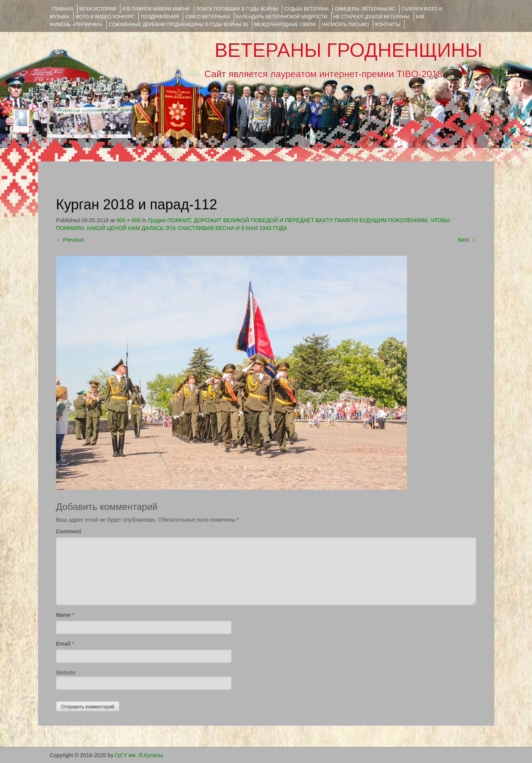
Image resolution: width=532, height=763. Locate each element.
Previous (70, 240)
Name (64, 615)
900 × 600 (128, 220)
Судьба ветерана (306, 9)
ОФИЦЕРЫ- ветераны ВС (365, 9)
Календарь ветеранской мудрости (282, 17)
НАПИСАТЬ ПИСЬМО (346, 25)
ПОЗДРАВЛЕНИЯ (160, 17)
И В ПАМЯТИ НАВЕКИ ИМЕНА (156, 9)
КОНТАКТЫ (388, 25)
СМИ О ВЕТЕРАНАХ (207, 17)
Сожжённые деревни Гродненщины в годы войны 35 (178, 25)
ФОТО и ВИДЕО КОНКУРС (105, 17)
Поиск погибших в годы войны (237, 9)
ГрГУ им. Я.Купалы (139, 755)
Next (467, 240)
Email (63, 644)
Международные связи (285, 25)
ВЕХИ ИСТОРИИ (98, 9)
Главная (63, 9)
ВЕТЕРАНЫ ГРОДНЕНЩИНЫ (348, 50)
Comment (69, 531)
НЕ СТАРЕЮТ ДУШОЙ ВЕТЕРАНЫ (372, 17)
